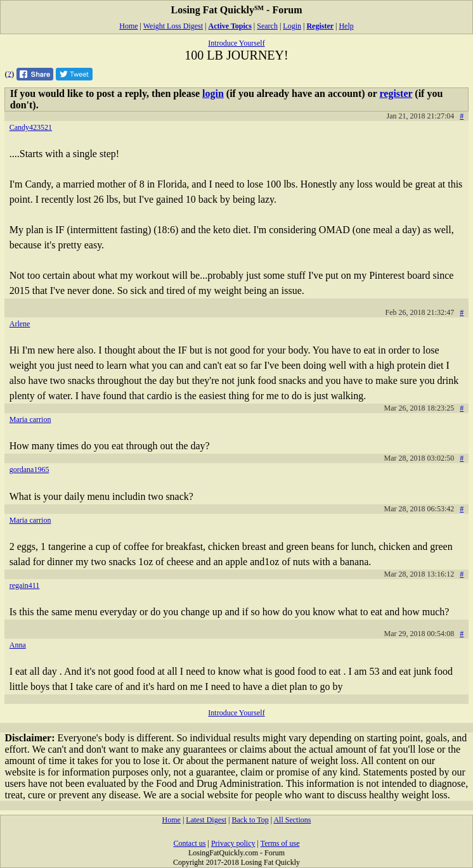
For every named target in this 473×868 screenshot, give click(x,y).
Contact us (189, 843)
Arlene (20, 324)
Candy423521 (31, 127)
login (213, 93)
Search (267, 26)
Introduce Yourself (236, 43)
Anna (18, 645)
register (396, 93)
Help (346, 26)
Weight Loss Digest (173, 26)
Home (128, 26)
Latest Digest (206, 820)
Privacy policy (233, 843)
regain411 (25, 585)
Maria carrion (30, 419)
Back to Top (250, 820)
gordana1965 (29, 469)
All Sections (292, 820)
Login (292, 26)
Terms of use (280, 843)
